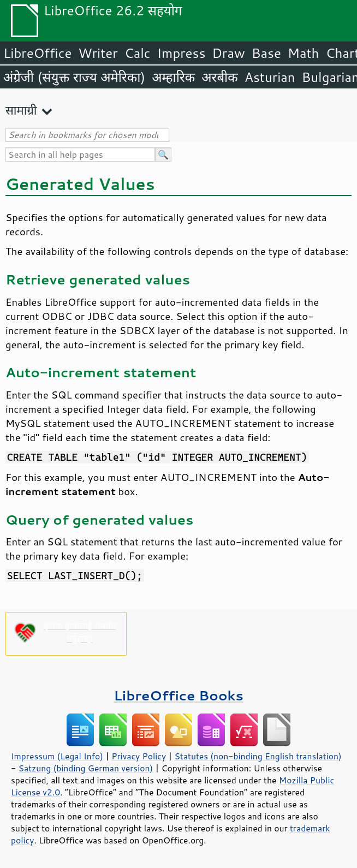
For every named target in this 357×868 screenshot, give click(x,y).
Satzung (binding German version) (86, 768)
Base (266, 53)
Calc (138, 53)
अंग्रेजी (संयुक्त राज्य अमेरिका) (74, 77)
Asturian (270, 77)
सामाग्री (21, 110)
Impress (182, 53)
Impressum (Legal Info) (57, 756)
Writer (98, 53)
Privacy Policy (139, 756)
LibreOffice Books (178, 695)
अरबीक (220, 77)
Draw (228, 53)
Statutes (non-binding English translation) (258, 756)
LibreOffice (37, 53)
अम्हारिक (173, 77)
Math (304, 53)
